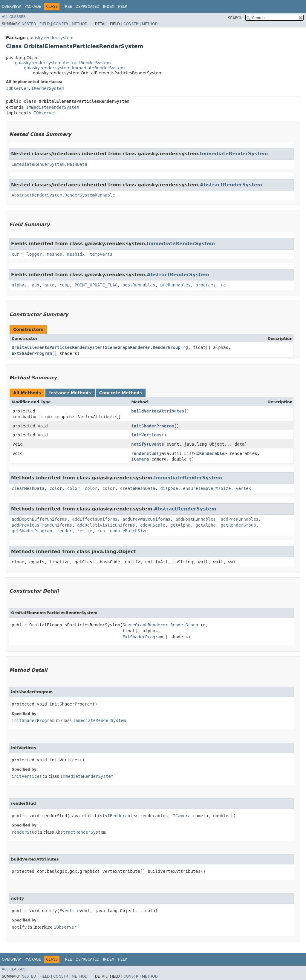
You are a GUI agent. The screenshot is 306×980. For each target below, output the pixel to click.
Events (156, 444)
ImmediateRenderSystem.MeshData (49, 164)
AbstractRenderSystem (231, 185)
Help (122, 7)
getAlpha (180, 525)
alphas (19, 285)
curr (17, 254)
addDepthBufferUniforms (39, 519)
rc (223, 285)
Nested (29, 24)
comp (65, 285)
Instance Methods (70, 393)
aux (35, 285)
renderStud (144, 453)
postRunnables (139, 285)
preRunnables (175, 285)
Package (33, 7)
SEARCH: (236, 18)
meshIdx (76, 254)
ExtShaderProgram (32, 353)
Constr (61, 24)
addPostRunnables (196, 519)
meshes (55, 254)
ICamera (140, 459)
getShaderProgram (32, 531)
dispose (169, 488)
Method (80, 24)
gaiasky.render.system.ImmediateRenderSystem (74, 68)
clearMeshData (28, 488)
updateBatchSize (129, 531)
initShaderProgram (153, 426)
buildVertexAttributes (158, 411)
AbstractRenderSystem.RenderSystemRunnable (63, 195)
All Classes (14, 17)
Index (109, 7)
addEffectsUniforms (95, 519)
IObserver (17, 88)
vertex (243, 488)
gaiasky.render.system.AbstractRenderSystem (63, 63)
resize (85, 531)
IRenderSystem (48, 88)
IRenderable (211, 453)
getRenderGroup (238, 525)
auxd (50, 285)
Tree (67, 7)
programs (205, 285)
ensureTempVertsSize (207, 488)
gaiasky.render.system (50, 38)
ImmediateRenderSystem (52, 107)
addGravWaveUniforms (146, 519)
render (65, 531)
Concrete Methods (121, 393)
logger (35, 254)
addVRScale (153, 525)
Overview (11, 7)
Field (45, 24)
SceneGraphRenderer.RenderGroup (143, 347)
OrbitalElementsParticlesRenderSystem (57, 347)
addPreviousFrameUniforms (42, 525)
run (101, 531)
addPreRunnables (240, 519)
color (56, 488)
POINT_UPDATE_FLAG (96, 285)
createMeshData (138, 488)
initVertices (146, 435)
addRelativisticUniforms (106, 525)
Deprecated (88, 7)
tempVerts (101, 254)
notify (139, 444)
